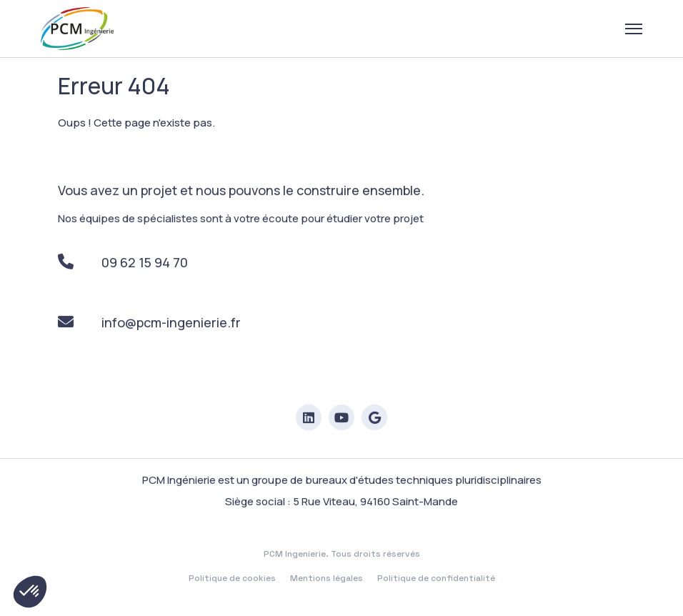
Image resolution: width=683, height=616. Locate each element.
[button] (30, 592)
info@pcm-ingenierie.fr (149, 323)
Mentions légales (326, 580)
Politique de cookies (232, 580)
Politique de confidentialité (436, 580)
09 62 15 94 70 (123, 263)
